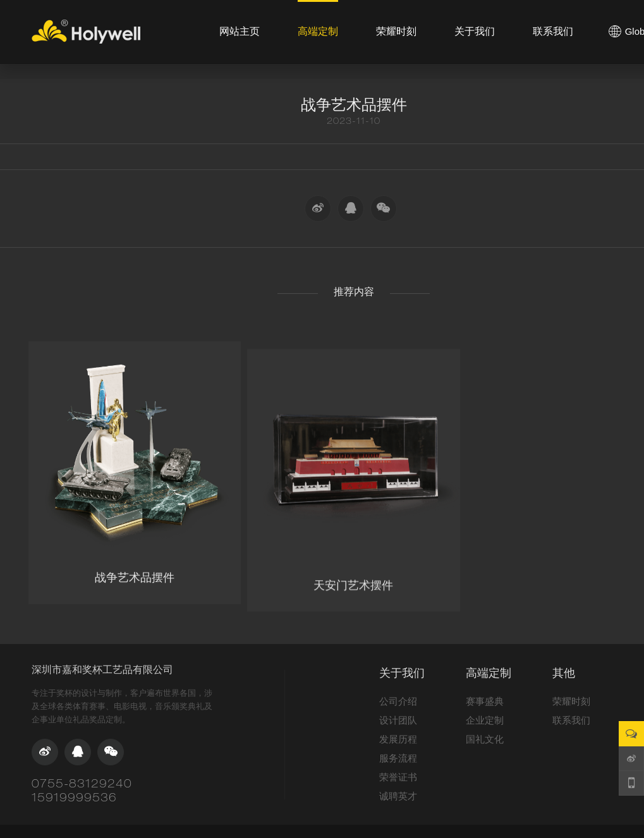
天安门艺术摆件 (353, 610)
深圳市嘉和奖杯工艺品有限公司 (102, 670)
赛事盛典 (485, 701)
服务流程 (398, 758)
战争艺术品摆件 (135, 593)
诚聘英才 (398, 796)
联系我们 (571, 720)
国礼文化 (485, 739)
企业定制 (485, 720)
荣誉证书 (398, 777)
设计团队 (398, 720)
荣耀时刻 (571, 701)
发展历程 (398, 739)
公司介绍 (398, 701)
